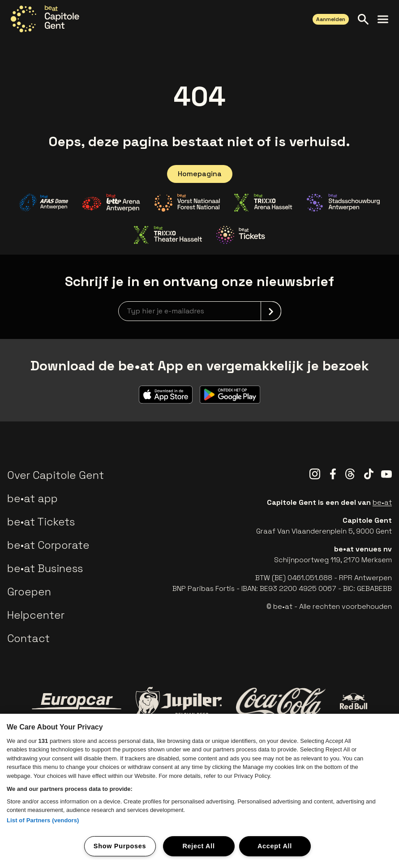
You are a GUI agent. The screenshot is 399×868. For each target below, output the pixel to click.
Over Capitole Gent (56, 475)
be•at (382, 502)
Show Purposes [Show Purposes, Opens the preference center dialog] (120, 846)
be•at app (32, 498)
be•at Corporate (48, 545)
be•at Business (45, 568)
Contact (28, 638)
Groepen (29, 592)
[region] (199, 791)
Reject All (198, 846)
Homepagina (200, 174)
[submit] (271, 311)
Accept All (275, 846)
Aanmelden (331, 19)
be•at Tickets (41, 522)
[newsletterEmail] (200, 311)
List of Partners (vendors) (43, 820)
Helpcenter (36, 615)
